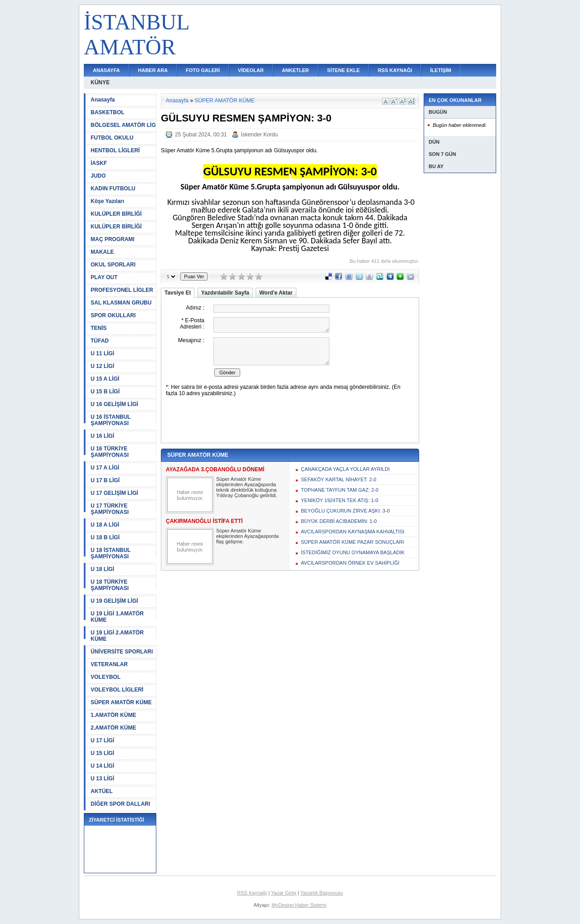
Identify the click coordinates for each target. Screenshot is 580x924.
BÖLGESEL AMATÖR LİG (123, 125)
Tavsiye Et (178, 293)
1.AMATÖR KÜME (113, 715)
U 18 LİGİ (102, 569)
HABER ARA (153, 70)
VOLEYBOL (106, 677)
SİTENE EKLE (343, 70)
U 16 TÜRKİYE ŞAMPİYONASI (110, 452)
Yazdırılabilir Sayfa (225, 293)
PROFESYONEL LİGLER (122, 290)
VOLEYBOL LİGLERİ (117, 690)
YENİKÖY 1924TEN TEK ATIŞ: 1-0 (340, 500)
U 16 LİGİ (102, 436)
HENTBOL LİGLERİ (115, 150)
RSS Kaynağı (252, 893)
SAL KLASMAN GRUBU (121, 303)
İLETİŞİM (440, 70)
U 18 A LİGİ (105, 525)
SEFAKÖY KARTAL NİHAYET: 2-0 (338, 479)
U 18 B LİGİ (105, 537)
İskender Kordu (259, 135)
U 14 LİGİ (102, 766)
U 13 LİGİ (102, 779)
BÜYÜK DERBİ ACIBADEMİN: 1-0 (339, 521)
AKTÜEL (102, 791)
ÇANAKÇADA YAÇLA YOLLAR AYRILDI (345, 469)
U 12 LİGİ (102, 366)
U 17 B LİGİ (105, 480)
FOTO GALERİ (203, 70)
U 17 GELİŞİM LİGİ (114, 493)
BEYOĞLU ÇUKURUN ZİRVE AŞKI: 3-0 (345, 511)
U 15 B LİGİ (105, 392)
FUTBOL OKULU (112, 138)
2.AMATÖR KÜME (113, 728)
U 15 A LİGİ (105, 379)
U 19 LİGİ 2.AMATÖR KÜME (117, 636)
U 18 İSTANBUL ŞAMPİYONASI (111, 553)
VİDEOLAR (251, 70)
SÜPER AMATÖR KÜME (121, 702)
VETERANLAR (109, 664)
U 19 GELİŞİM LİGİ (114, 601)
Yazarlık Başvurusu (322, 893)
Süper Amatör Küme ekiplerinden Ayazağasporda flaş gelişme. (247, 536)
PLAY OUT (104, 277)
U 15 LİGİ (102, 753)
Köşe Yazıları (107, 201)
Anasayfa (103, 100)
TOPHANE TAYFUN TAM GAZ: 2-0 (340, 490)
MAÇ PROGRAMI (113, 239)
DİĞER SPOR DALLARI (120, 804)
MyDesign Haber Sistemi (299, 905)
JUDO (98, 176)
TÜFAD (100, 341)
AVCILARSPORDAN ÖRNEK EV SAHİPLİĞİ (350, 563)
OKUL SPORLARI (113, 265)
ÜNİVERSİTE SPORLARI (122, 652)
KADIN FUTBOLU (113, 189)
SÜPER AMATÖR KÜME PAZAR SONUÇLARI (353, 542)
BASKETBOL (108, 112)
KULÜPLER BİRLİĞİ (116, 214)
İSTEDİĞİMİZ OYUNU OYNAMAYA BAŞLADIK (353, 552)
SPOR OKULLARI (113, 315)
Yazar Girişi (284, 893)
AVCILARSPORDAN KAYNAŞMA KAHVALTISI (353, 532)
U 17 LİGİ (102, 740)
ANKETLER (295, 70)
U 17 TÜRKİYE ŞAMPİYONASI (110, 509)
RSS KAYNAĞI (395, 70)
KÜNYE (100, 82)
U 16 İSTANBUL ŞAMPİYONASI (111, 420)
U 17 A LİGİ (105, 468)
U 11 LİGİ (102, 353)
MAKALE (102, 252)
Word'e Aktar (276, 293)
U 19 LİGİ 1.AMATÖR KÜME (117, 617)
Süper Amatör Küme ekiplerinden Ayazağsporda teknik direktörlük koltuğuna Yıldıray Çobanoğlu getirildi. (247, 487)
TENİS (99, 328)
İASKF (99, 163)
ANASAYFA (106, 70)
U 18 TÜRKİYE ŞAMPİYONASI (110, 585)
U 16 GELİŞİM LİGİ (114, 404)
